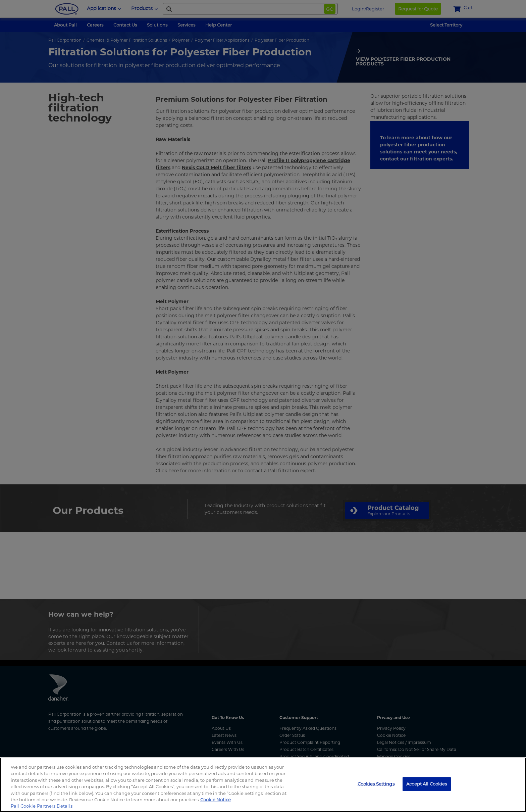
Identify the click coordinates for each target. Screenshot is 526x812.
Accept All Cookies (427, 784)
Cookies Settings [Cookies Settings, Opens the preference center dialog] (376, 784)
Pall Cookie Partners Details (42, 806)
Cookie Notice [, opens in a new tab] (216, 800)
